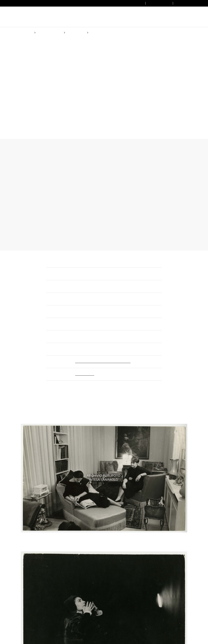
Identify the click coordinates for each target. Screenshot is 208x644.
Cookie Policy (98, 339)
